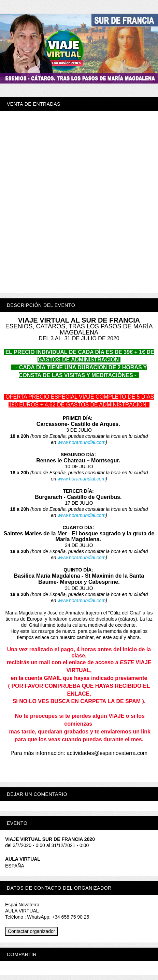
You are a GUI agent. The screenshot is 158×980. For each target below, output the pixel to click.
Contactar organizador (32, 931)
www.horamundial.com (81, 442)
